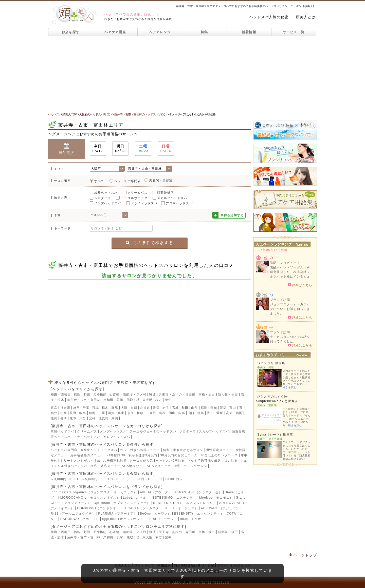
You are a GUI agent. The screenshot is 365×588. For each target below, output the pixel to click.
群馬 (115, 408)
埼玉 (77, 408)
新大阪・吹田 (228, 395)
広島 (181, 413)
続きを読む (290, 387)
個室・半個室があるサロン (183, 450)
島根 (162, 413)
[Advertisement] (182, 74)
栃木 (105, 408)
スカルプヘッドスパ (172, 198)
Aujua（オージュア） (182, 508)
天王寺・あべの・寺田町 (177, 395)
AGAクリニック (159, 466)
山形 (194, 408)
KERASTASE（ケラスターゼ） (198, 492)
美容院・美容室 (161, 180)
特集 (204, 32)
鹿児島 (104, 418)
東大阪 (148, 400)
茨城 (96, 408)
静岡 (92, 413)
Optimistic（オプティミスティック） (122, 503)
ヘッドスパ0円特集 (170, 461)
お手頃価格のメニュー (87, 455)
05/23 (143, 148)
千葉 (86, 408)
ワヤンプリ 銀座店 (271, 363)
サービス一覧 (294, 32)
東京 (54, 408)
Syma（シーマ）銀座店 (275, 435)
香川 (210, 413)
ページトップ (303, 555)
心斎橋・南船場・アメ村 (128, 395)
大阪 (124, 408)
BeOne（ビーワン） (156, 514)
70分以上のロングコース (219, 455)
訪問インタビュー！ (285, 263)
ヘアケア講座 (115, 32)
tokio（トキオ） (192, 519)
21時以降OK (116, 455)
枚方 (159, 400)
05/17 (98, 148)
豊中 (168, 400)
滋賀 (111, 413)
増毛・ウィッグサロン (190, 466)
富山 (233, 408)
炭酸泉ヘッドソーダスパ (99, 450)
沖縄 (115, 418)
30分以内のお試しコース (179, 455)
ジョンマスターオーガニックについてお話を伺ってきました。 (290, 309)
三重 (102, 413)
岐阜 (83, 413)
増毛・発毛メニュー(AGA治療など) (117, 466)
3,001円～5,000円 (84, 479)
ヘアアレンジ (160, 32)
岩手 (166, 408)
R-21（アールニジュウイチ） (73, 514)
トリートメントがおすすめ (80, 461)
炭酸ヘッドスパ (106, 193)
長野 (73, 413)
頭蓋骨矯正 (166, 193)
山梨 (64, 413)
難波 (152, 395)
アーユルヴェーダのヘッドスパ (153, 432)
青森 (156, 408)
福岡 (239, 413)
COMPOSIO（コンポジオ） (98, 508)
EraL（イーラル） (163, 519)
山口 (191, 413)
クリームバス (138, 193)
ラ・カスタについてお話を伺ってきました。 (290, 339)
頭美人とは (306, 17)
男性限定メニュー (220, 450)
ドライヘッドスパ (144, 203)
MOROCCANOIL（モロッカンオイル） (90, 498)
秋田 (185, 408)
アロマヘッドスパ (179, 203)
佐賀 (54, 418)
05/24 (166, 148)
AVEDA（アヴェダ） (156, 492)
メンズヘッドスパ (108, 203)
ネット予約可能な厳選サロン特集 (213, 461)
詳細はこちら (300, 285)
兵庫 (121, 413)
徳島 (201, 413)
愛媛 (220, 413)
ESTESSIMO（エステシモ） (175, 498)
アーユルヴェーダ (134, 198)
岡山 (172, 413)
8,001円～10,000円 (147, 479)
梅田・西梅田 (61, 395)
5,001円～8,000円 (115, 479)
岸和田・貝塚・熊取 (118, 400)
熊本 (73, 418)
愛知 (214, 408)
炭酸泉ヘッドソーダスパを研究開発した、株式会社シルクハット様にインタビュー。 (290, 274)
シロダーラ (103, 198)
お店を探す (71, 32)
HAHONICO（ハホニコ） (80, 519)
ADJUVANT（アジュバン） (222, 508)
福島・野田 (82, 395)
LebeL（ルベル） (136, 498)
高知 (229, 413)
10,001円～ (174, 479)
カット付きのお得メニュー (140, 450)
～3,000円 (59, 479)
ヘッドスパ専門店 (127, 181)
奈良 (131, 413)
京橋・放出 (207, 395)
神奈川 (65, 408)
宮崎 (92, 418)
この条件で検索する (149, 243)
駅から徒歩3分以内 (143, 455)
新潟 (223, 408)
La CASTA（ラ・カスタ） (142, 508)
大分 (83, 418)
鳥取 (153, 413)
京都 (134, 408)
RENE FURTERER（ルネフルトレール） (185, 503)
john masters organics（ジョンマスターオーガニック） (94, 492)
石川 (242, 408)
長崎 (64, 418)
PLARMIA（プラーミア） (117, 514)
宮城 (175, 408)
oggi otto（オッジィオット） (124, 519)
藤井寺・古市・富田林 (84, 400)
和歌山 (142, 413)
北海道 (145, 408)
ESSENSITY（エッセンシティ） (199, 514)
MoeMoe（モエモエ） (216, 498)
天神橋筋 (100, 395)
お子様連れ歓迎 (115, 461)
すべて (99, 181)
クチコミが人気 (141, 461)
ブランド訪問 (280, 300)
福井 (54, 413)
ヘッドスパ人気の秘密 (269, 17)
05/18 (120, 148)
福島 (204, 408)
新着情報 (249, 32)
